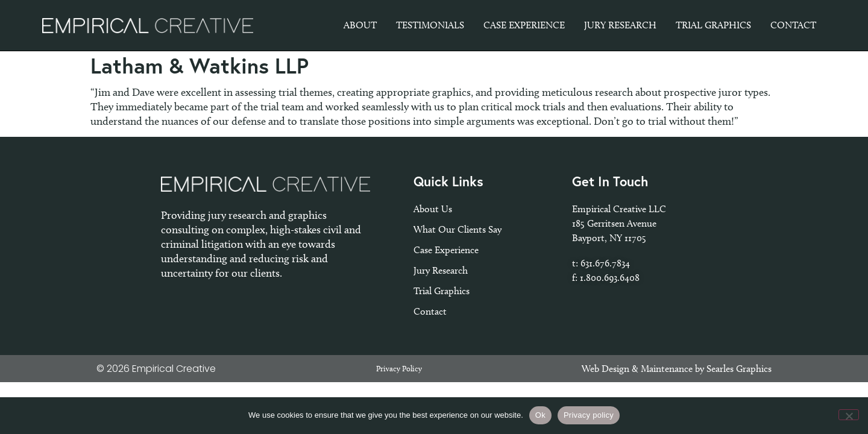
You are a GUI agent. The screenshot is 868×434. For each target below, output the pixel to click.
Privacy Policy (399, 368)
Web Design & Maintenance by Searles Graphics (677, 369)
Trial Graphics (442, 291)
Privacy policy (589, 415)
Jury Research (441, 270)
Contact (430, 311)
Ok (540, 415)
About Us (433, 209)
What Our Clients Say (458, 229)
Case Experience (446, 250)
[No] (849, 415)
